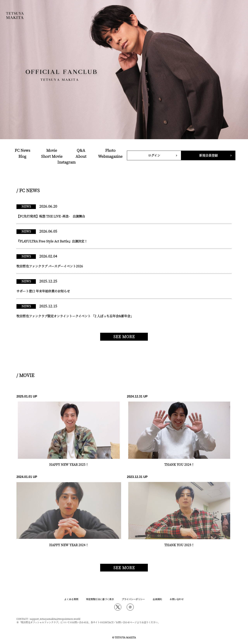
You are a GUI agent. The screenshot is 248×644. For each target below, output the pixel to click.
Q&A (81, 150)
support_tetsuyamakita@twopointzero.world (55, 619)
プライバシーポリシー (133, 599)
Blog (22, 156)
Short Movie (52, 156)
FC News (22, 150)
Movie (52, 150)
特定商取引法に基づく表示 (100, 599)
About (81, 156)
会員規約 (157, 599)
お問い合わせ (177, 599)
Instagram (66, 162)
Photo (110, 150)
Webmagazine (110, 156)
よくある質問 (71, 599)
